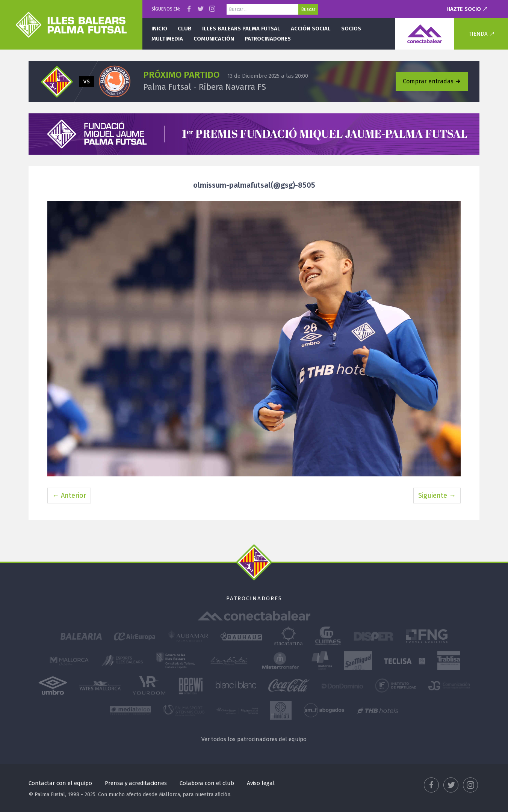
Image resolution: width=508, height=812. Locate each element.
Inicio (159, 29)
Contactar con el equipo (60, 783)
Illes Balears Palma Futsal (241, 29)
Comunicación (214, 39)
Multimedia (167, 39)
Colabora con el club (207, 783)
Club (185, 29)
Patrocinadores (268, 39)
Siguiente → (437, 496)
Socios (351, 29)
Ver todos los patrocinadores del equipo (254, 739)
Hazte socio (464, 9)
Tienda (478, 34)
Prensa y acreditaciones (136, 783)
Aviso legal (261, 783)
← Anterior (69, 496)
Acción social (311, 29)
